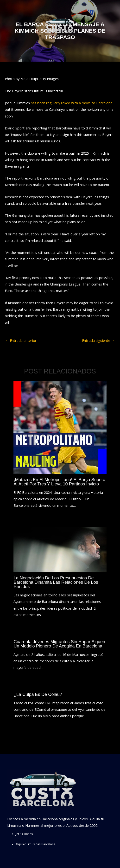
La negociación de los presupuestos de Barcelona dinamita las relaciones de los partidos (56, 582)
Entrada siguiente (98, 340)
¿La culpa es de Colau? (38, 694)
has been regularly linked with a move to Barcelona (72, 103)
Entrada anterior (21, 340)
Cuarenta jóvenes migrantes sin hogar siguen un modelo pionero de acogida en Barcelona (59, 644)
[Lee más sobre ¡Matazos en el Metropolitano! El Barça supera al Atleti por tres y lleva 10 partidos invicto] (60, 427)
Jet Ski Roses (24, 834)
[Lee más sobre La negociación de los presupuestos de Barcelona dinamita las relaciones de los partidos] (60, 549)
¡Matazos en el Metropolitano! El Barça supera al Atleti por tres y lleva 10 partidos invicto (59, 482)
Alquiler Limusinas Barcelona (35, 844)
